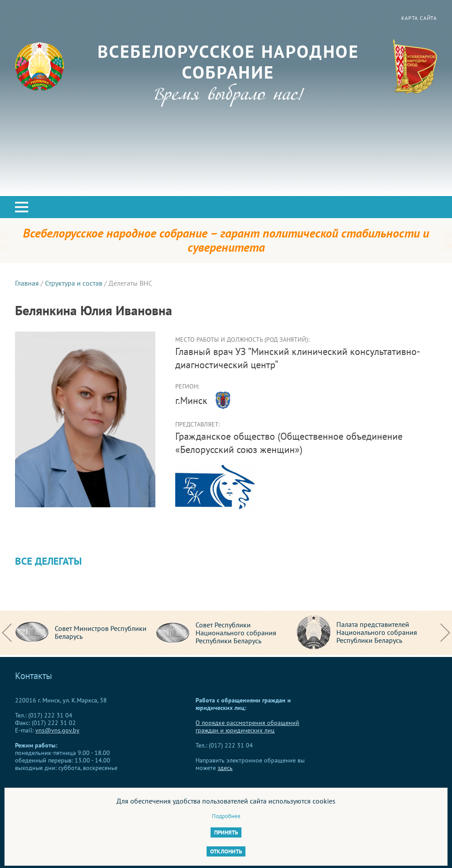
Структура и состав (74, 283)
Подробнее (226, 816)
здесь (225, 768)
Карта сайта (419, 18)
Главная (27, 283)
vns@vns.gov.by (57, 730)
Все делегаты (48, 561)
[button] (22, 207)
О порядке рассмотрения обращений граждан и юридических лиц (247, 726)
